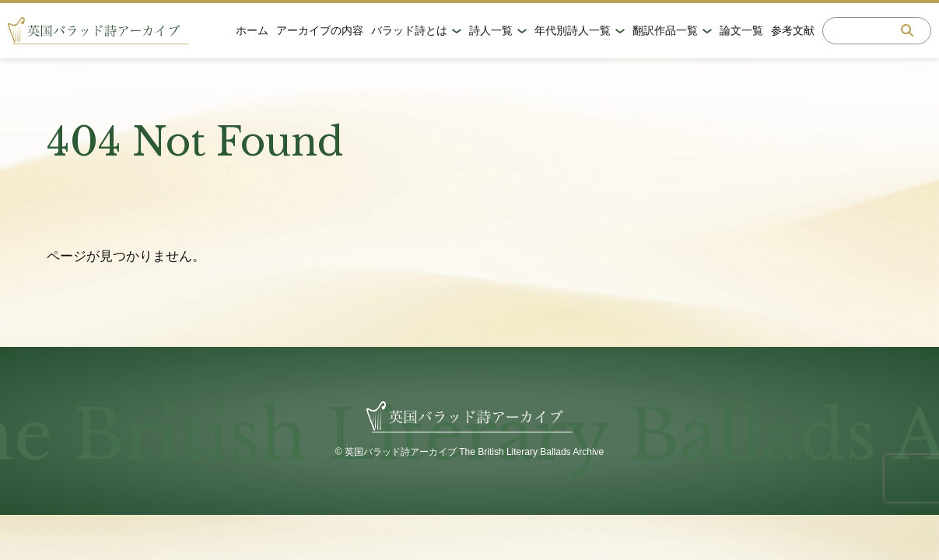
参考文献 (793, 30)
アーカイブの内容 (320, 30)
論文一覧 (741, 30)
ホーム (252, 30)
